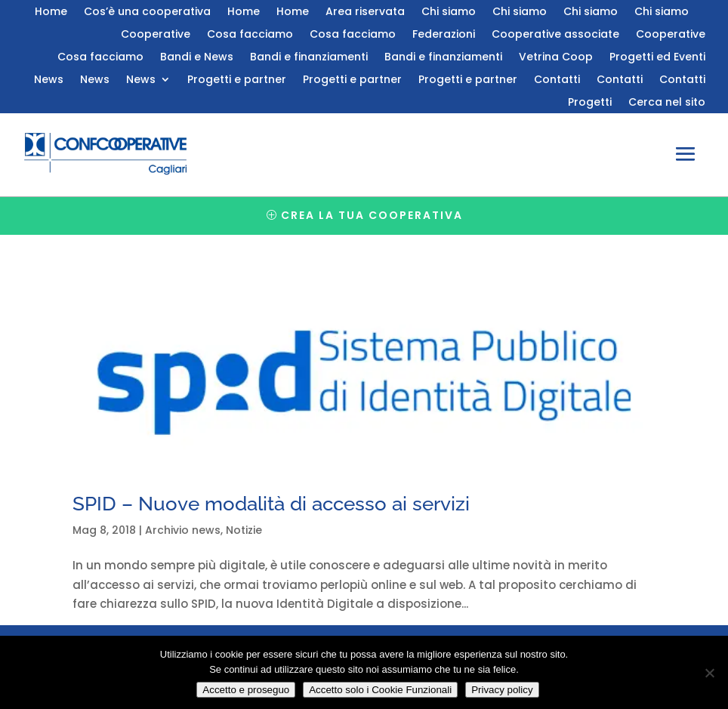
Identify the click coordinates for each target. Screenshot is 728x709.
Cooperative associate (555, 35)
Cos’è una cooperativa (147, 12)
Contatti (557, 80)
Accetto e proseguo (246, 690)
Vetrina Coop (556, 58)
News (49, 80)
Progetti (590, 103)
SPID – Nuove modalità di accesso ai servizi (271, 504)
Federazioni (444, 35)
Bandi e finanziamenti (309, 58)
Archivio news (183, 530)
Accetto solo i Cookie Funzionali (380, 690)
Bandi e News (197, 58)
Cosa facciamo (250, 35)
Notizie (244, 530)
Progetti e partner (237, 80)
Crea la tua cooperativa (372, 215)
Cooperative (156, 35)
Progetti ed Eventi (657, 58)
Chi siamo (449, 12)
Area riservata (365, 12)
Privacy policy (502, 690)
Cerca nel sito (667, 103)
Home (51, 12)
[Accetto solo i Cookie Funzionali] (709, 673)
